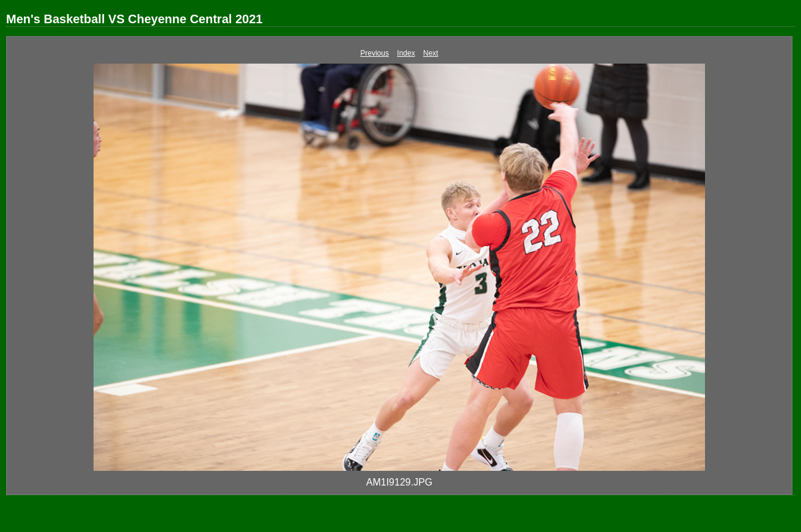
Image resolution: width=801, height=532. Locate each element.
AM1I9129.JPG (400, 482)
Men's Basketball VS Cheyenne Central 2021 (134, 19)
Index (406, 53)
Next (431, 53)
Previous (375, 53)
